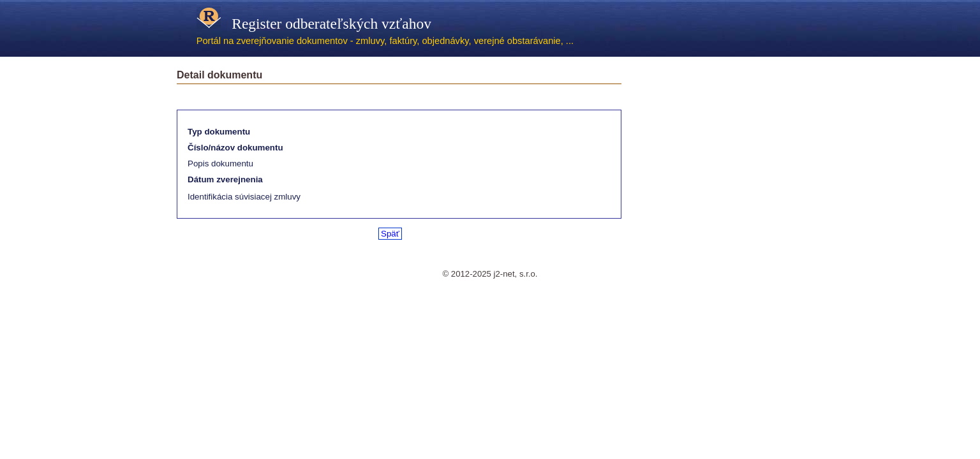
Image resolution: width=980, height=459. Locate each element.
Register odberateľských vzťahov (314, 24)
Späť (390, 234)
